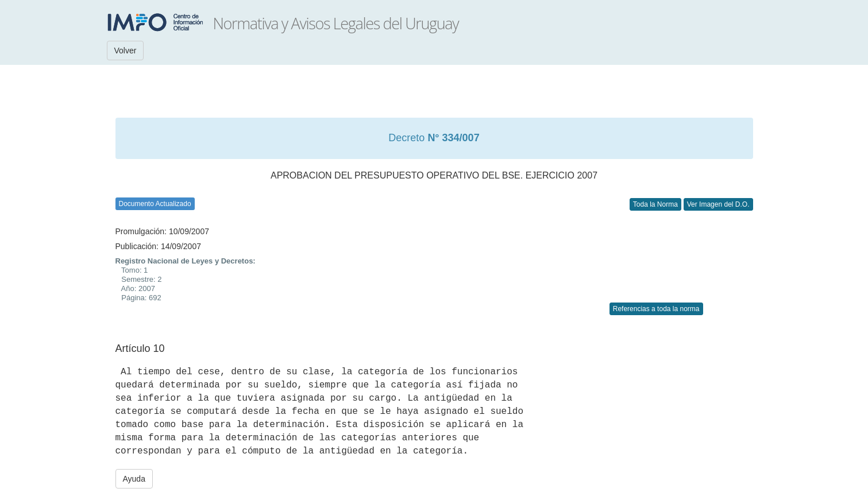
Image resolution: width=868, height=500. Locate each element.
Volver (126, 51)
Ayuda (134, 479)
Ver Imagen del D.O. (718, 204)
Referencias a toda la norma (656, 309)
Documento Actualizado (155, 204)
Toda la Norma (655, 204)
